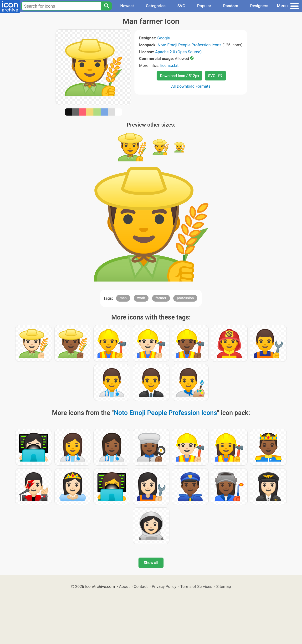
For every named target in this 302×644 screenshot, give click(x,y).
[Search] (106, 6)
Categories (156, 6)
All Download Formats (191, 86)
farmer (161, 298)
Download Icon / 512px (179, 76)
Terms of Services (196, 586)
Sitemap (224, 586)
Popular (204, 6)
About (124, 586)
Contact (141, 586)
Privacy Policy (164, 586)
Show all (151, 563)
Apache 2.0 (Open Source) (178, 52)
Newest (127, 6)
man (123, 298)
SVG (181, 6)
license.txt (169, 65)
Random (231, 6)
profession (185, 298)
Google (164, 38)
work (141, 298)
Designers (259, 6)
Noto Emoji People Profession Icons (189, 45)
